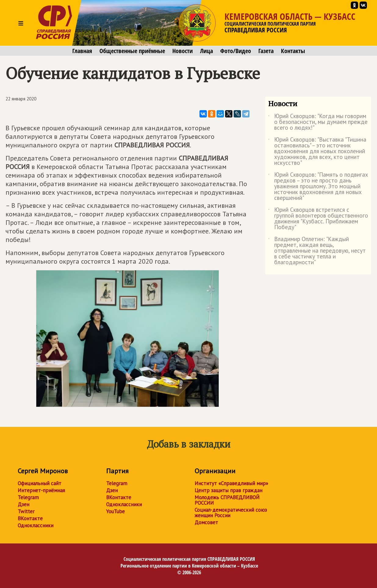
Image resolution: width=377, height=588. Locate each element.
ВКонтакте (30, 518)
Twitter (26, 511)
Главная (82, 51)
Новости (183, 51)
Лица (206, 51)
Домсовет (206, 522)
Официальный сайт (39, 483)
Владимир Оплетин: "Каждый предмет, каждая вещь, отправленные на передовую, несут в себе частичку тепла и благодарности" (317, 251)
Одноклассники (36, 525)
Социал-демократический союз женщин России (231, 513)
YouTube (115, 511)
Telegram (28, 497)
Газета (266, 51)
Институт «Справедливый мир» (231, 483)
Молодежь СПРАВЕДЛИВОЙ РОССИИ (227, 500)
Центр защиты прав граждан (228, 490)
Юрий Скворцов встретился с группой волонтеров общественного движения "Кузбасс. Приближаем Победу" (318, 219)
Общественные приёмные (132, 51)
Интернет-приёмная (41, 490)
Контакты (293, 51)
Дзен (23, 504)
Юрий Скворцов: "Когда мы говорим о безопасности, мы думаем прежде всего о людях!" (318, 122)
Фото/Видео (236, 51)
